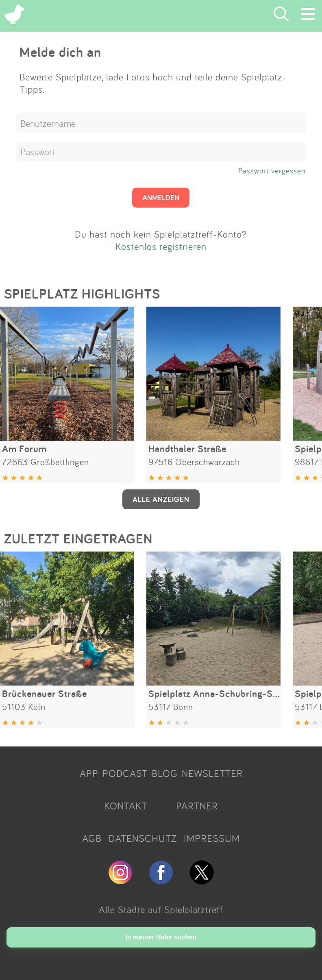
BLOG (165, 773)
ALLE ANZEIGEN (161, 499)
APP (89, 773)
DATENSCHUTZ (143, 838)
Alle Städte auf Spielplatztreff (161, 909)
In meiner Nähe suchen (161, 937)
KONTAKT (126, 806)
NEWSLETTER (212, 773)
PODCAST (125, 773)
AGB (92, 838)
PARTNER (197, 806)
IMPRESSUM (212, 838)
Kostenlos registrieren (161, 246)
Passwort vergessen (272, 171)
